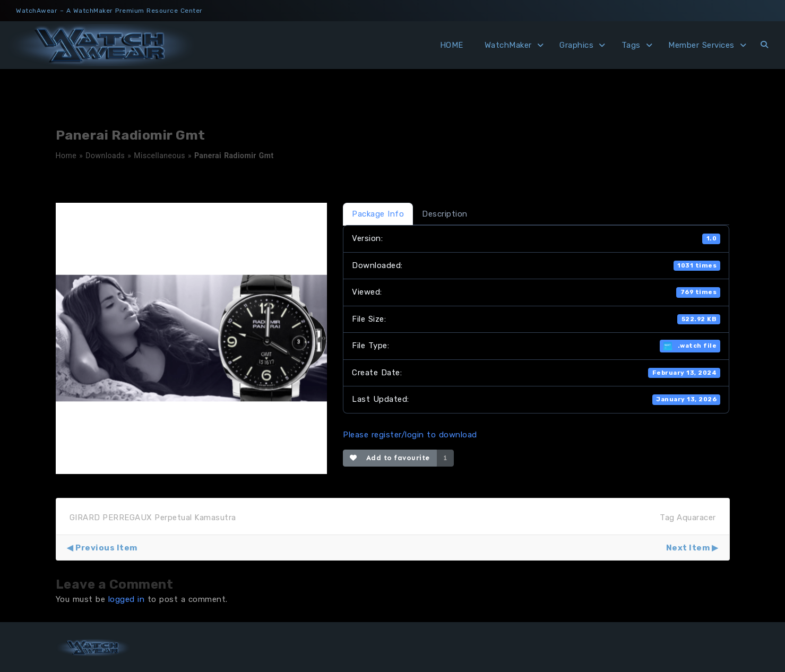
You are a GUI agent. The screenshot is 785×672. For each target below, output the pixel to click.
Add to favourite (390, 458)
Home (66, 156)
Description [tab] (445, 214)
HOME (452, 45)
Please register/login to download (410, 435)
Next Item (688, 548)
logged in (127, 599)
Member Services (701, 45)
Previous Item (106, 548)
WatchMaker (508, 45)
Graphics (576, 45)
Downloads (105, 156)
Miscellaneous (159, 156)
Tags (631, 45)
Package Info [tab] (378, 214)
